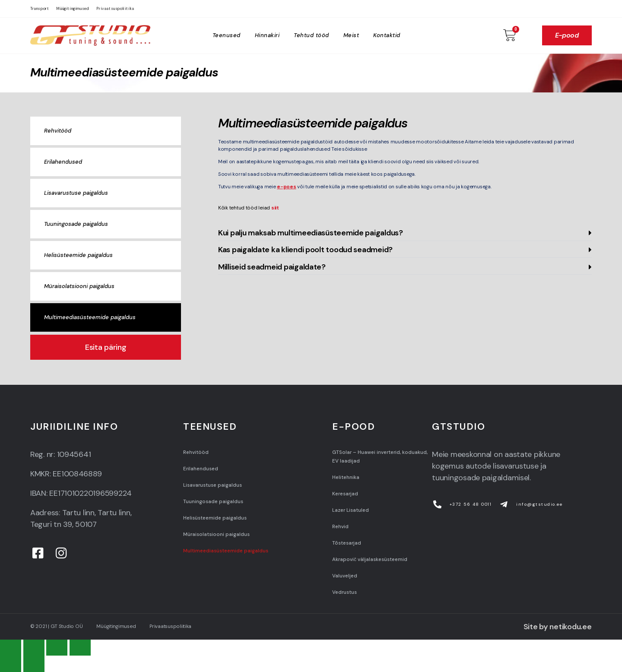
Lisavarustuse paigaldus (76, 193)
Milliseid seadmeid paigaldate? (272, 267)
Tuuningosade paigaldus (76, 224)
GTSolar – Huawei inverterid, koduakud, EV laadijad (380, 457)
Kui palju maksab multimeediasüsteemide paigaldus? (311, 233)
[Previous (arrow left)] (11, 664)
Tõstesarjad (347, 543)
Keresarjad (345, 494)
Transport (40, 9)
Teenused (227, 35)
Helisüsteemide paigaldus (78, 255)
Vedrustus (344, 592)
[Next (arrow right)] (34, 664)
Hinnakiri (267, 35)
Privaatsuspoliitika (115, 9)
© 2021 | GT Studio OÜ (56, 626)
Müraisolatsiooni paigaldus (79, 286)
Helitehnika (346, 477)
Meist (351, 35)
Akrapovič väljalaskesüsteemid (370, 559)
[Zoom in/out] (80, 648)
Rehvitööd (58, 131)
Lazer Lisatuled (351, 510)
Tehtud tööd (311, 35)
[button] (405, 233)
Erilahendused (63, 162)
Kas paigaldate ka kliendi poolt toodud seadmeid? (305, 250)
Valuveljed (345, 576)
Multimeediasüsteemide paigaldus (90, 317)
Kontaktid (387, 35)
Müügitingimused (73, 9)
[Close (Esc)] (11, 648)
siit (275, 208)
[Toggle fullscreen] (57, 648)
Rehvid (340, 527)
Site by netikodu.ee (558, 627)
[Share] (34, 648)
